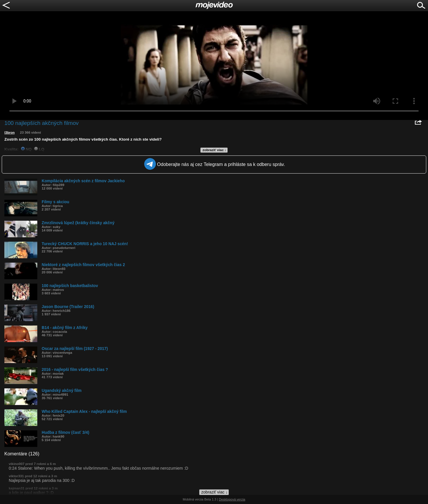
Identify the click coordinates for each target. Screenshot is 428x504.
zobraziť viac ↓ (214, 150)
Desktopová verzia (232, 499)
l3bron (9, 132)
